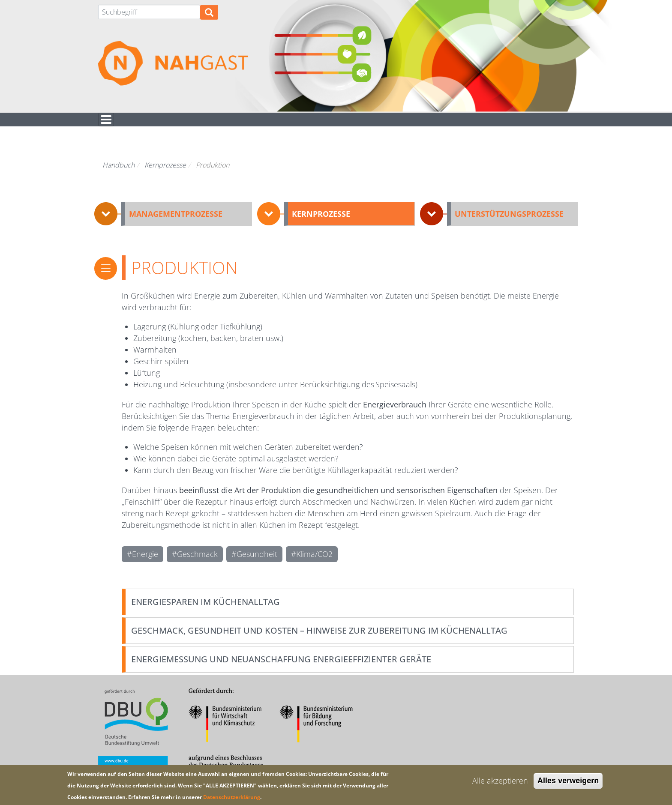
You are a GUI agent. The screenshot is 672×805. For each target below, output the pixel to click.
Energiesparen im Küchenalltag (205, 610)
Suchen (209, 17)
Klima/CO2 (314, 562)
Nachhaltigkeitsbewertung (177, 123)
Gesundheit (257, 562)
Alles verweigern (568, 781)
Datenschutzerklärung (232, 797)
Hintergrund (461, 123)
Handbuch (297, 123)
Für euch (376, 123)
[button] (173, 221)
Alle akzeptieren (500, 781)
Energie (145, 562)
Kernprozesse (165, 173)
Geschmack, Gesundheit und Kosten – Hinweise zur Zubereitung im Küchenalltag (319, 638)
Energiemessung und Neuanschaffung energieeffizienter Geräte (281, 667)
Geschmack (197, 562)
